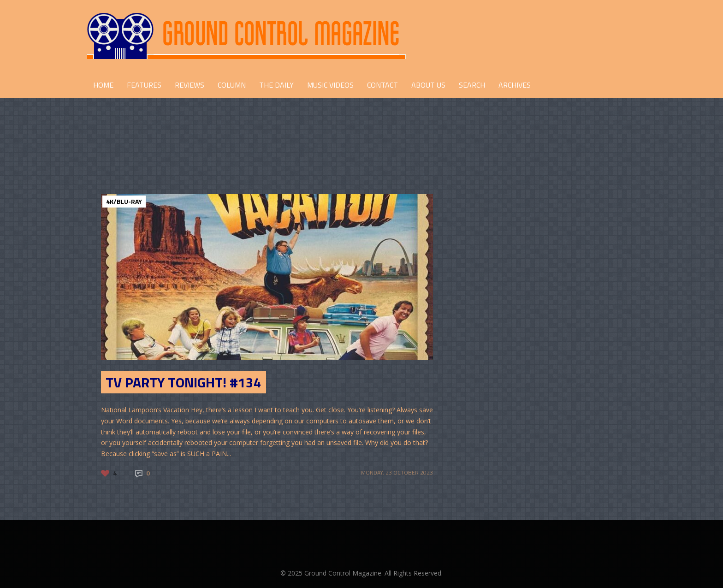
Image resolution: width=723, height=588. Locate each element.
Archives (515, 85)
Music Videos (330, 85)
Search (472, 85)
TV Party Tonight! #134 (184, 382)
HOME (103, 85)
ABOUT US (428, 85)
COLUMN (232, 85)
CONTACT (382, 85)
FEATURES (144, 85)
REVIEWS (190, 85)
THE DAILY (276, 85)
